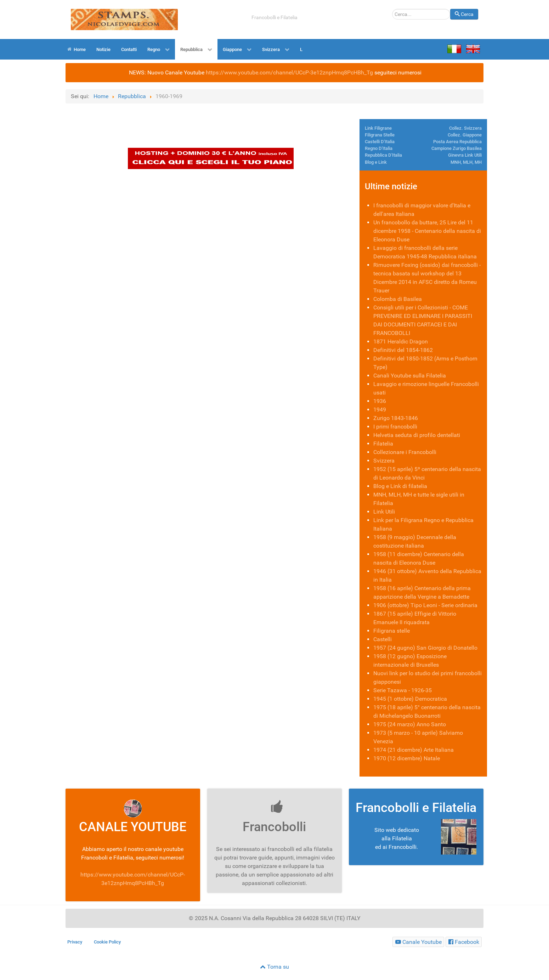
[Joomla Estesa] (124, 19)
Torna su (274, 967)
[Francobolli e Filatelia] (418, 942)
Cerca (450, 9)
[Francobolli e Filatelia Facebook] (464, 942)
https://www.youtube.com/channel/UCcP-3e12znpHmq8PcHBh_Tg (289, 72)
